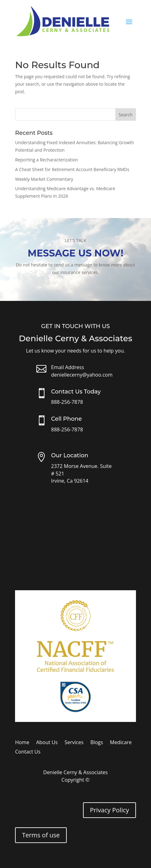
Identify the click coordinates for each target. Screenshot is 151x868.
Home (22, 743)
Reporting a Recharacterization (47, 160)
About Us (47, 743)
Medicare (121, 743)
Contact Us (28, 752)
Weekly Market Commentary (44, 179)
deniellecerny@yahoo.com (82, 375)
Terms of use (41, 835)
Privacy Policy (109, 810)
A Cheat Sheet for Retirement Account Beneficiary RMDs (72, 169)
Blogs (97, 743)
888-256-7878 (67, 402)
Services (74, 743)
